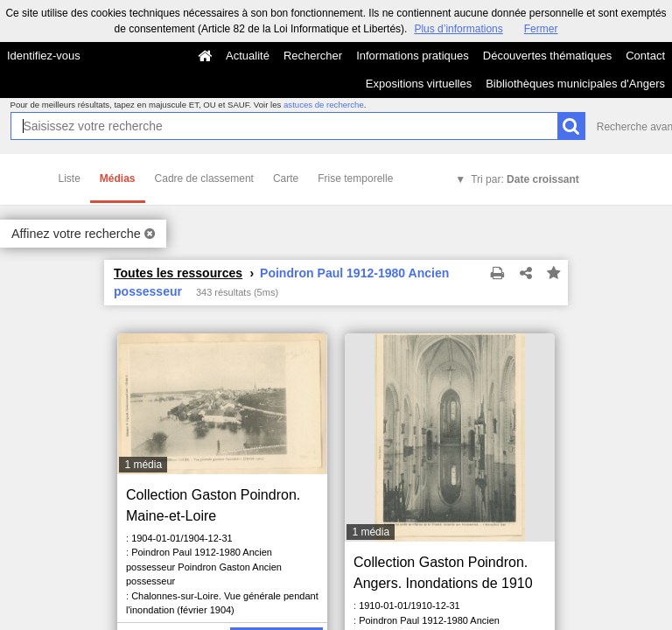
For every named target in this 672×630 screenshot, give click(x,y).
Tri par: (525, 179)
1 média (143, 465)
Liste (70, 178)
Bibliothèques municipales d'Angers (575, 84)
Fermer (541, 29)
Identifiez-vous (44, 56)
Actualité (248, 56)
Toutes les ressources (178, 273)
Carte (286, 178)
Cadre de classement (204, 178)
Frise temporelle (355, 178)
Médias (118, 178)
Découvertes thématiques (547, 56)
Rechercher (313, 56)
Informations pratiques (413, 56)
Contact (645, 56)
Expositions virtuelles (419, 84)
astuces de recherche (324, 105)
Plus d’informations (458, 29)
